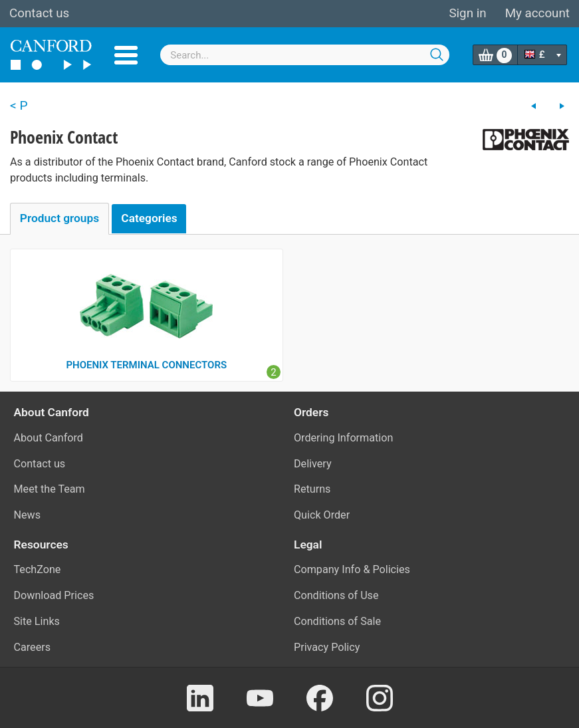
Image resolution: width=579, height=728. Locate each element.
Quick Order (322, 515)
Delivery (313, 464)
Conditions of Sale (337, 621)
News (28, 515)
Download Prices (54, 595)
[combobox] (305, 55)
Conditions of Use (336, 595)
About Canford (49, 438)
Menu (126, 55)
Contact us (39, 13)
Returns (312, 489)
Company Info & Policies (352, 569)
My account (537, 13)
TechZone (38, 569)
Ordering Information (343, 438)
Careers (33, 647)
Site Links (37, 621)
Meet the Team (50, 489)
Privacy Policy (327, 647)
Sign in (467, 13)
